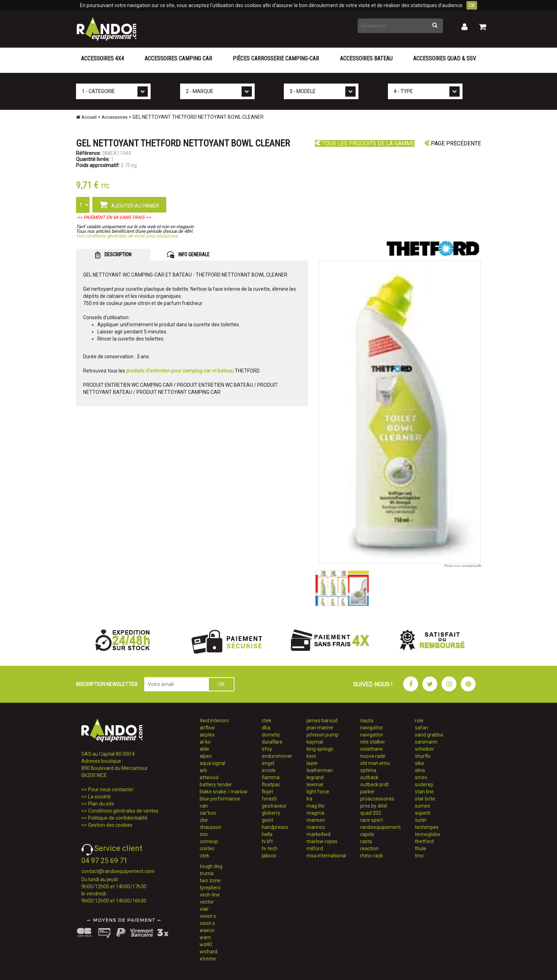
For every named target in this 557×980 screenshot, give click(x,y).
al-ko (205, 742)
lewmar (315, 784)
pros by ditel (374, 806)
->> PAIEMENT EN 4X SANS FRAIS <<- (114, 217)
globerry (271, 813)
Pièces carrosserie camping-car (276, 58)
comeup (209, 841)
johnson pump (323, 735)
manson (316, 820)
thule (421, 848)
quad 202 (371, 813)
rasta (366, 841)
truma (207, 873)
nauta (367, 721)
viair (204, 909)
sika (419, 763)
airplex (207, 735)
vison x (207, 923)
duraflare (272, 742)
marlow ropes (322, 841)
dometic (271, 735)
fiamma (271, 777)
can (204, 806)
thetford (424, 841)
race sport (372, 820)
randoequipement (380, 827)
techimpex (427, 827)
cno (204, 834)
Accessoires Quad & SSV (445, 58)
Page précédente (453, 143)
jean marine (320, 728)
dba (266, 728)
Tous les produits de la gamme (365, 143)
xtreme (208, 959)
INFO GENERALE (188, 255)
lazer (312, 763)
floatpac (271, 784)
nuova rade (373, 756)
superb (423, 813)
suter (421, 820)
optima (368, 770)
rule (419, 721)
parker (367, 792)
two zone (210, 880)
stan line (424, 792)
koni (311, 756)
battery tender (216, 784)
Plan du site (101, 804)
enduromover (277, 756)
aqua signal (212, 763)
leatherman (320, 770)
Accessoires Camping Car (178, 58)
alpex (206, 756)
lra (309, 799)
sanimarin (426, 742)
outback (369, 777)
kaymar (315, 742)
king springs (320, 749)
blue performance (220, 799)
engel (268, 763)
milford (315, 848)
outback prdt (374, 784)
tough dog (211, 866)
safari (421, 728)
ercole (269, 770)
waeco (207, 930)
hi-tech (270, 848)
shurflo (423, 756)
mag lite (316, 806)
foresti (269, 799)
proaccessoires (377, 799)
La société (99, 797)
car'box (208, 813)
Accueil (86, 117)
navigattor (372, 728)
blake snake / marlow (224, 792)
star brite (425, 799)
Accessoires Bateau (366, 58)
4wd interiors (214, 721)
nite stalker (373, 742)
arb (203, 770)
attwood (209, 777)
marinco (316, 827)
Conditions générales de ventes (123, 811)
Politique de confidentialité (118, 818)
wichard (209, 952)
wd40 (206, 944)
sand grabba (429, 735)
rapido (367, 834)
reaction (369, 848)
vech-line (210, 895)
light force (318, 792)
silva (420, 770)
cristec (207, 848)
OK (472, 5)
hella (267, 834)
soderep (424, 784)
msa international (326, 856)
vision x (208, 916)
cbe (204, 820)
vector (207, 902)
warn (205, 937)
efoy (267, 749)
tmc (419, 856)
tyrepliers (210, 888)
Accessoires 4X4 (102, 58)
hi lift (267, 841)
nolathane (372, 749)
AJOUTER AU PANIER (129, 204)
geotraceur (274, 806)
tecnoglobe (428, 834)
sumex (423, 806)
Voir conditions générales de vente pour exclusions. (127, 236)
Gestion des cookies (110, 825)
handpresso (275, 827)
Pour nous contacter (111, 789)
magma (315, 813)
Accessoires (115, 117)
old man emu (375, 763)
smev (421, 777)
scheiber (424, 749)
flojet (267, 792)
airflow (207, 728)
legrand (315, 777)
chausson (210, 827)
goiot (267, 820)
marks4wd (318, 834)
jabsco (269, 856)
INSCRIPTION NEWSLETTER (107, 684)
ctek (204, 856)
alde (204, 749)
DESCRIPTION (113, 255)
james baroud (322, 721)
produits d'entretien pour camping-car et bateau (180, 371)
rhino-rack (372, 856)
